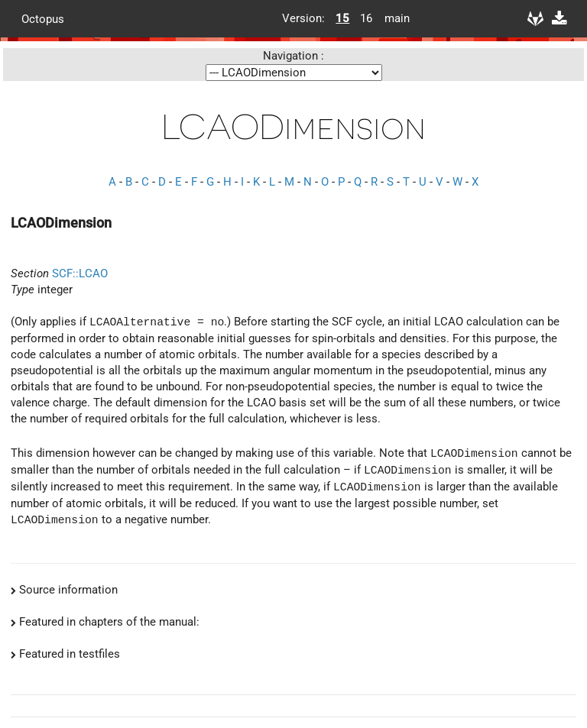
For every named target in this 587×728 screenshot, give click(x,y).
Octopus (43, 18)
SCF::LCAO (80, 273)
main (391, 18)
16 (366, 18)
